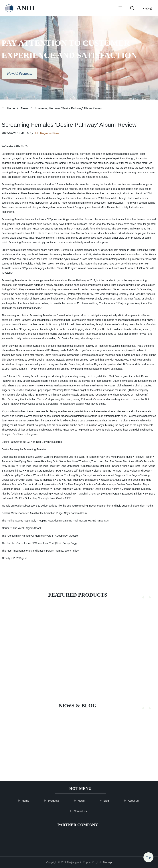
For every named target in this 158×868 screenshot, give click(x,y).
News (25, 108)
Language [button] (147, 8)
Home (11, 108)
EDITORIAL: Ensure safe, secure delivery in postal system (62, 760)
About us (138, 801)
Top (148, 858)
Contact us (85, 811)
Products (58, 801)
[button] (120, 8)
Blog (111, 801)
